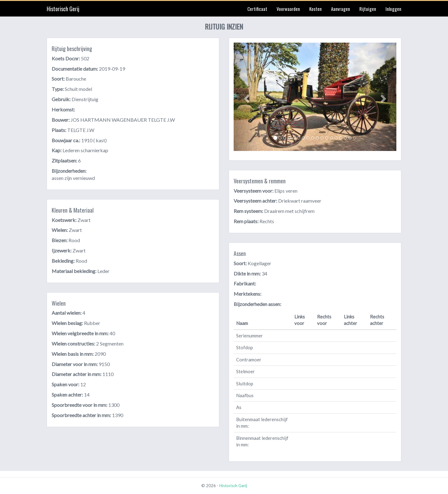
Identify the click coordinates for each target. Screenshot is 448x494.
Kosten (315, 9)
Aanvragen (341, 9)
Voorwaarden (288, 9)
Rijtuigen (368, 9)
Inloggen (393, 9)
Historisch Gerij (63, 9)
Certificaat (257, 9)
